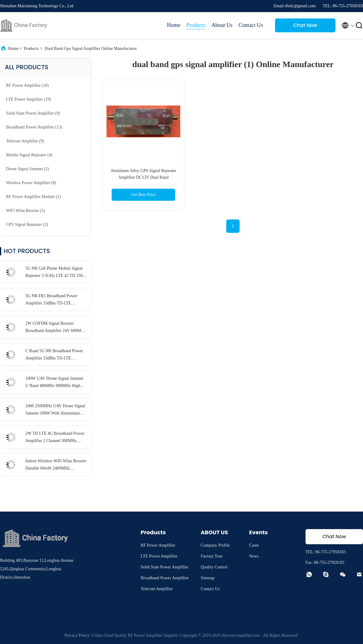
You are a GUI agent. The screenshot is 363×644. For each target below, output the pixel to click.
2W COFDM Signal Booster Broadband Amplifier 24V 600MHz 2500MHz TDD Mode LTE (56, 328)
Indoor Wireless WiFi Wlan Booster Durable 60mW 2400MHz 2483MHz (56, 465)
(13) (34, 127)
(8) (31, 183)
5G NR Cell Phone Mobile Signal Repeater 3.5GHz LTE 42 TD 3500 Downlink (55, 273)
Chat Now (305, 25)
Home (174, 25)
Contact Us (251, 25)
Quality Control (214, 567)
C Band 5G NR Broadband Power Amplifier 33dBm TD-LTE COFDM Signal (54, 355)
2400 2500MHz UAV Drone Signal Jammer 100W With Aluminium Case (55, 410)
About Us (222, 25)
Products (196, 25)
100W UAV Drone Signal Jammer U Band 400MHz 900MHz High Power (54, 383)
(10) (27, 85)
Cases (254, 545)
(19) (28, 99)
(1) (33, 197)
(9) (33, 113)
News (254, 556)
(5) (26, 211)
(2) (28, 169)
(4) (29, 155)
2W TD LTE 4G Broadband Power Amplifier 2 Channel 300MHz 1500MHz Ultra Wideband (55, 438)
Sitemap (208, 578)
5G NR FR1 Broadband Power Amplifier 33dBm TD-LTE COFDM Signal (51, 300)
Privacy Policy (77, 635)
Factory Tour (212, 556)
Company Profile (215, 545)
